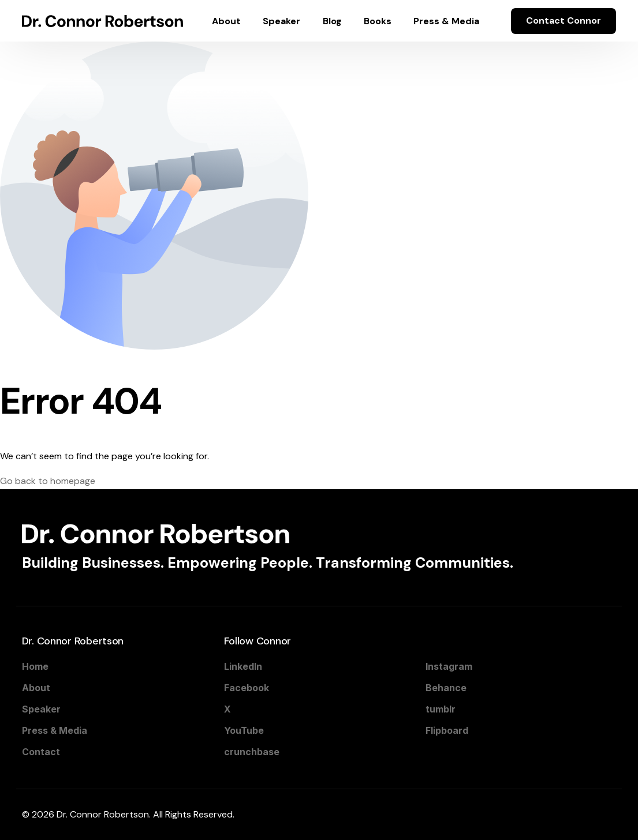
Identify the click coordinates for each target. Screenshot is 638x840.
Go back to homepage (48, 481)
